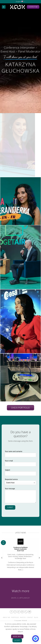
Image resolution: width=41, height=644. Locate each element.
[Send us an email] (22, 612)
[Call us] (26, 612)
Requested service (20, 482)
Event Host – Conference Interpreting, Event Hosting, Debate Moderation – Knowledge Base (21, 556)
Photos (23, 617)
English (20, 2)
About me (6, 617)
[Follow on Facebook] (11, 612)
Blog (36, 617)
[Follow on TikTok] (19, 612)
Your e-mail (20, 464)
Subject (20, 473)
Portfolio (15, 617)
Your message (20, 496)
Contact (30, 617)
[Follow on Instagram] (15, 612)
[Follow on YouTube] (30, 612)
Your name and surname (20, 455)
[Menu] (4, 7)
